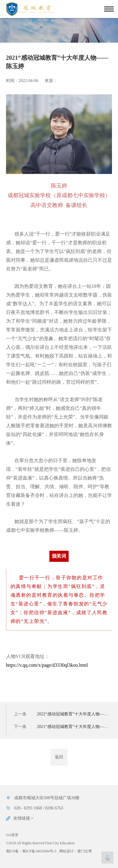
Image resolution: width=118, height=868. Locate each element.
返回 (59, 757)
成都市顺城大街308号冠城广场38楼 (47, 798)
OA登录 (12, 835)
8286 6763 (54, 808)
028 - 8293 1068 (28, 808)
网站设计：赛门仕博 (76, 851)
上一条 (63, 714)
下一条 (63, 727)
